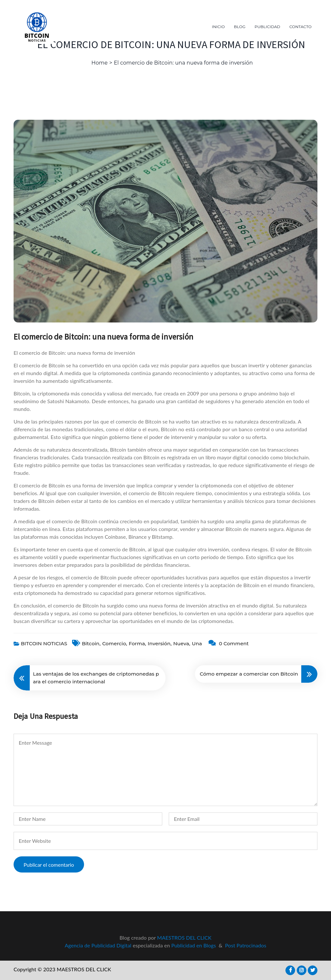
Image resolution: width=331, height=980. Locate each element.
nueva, (182, 643)
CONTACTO (300, 27)
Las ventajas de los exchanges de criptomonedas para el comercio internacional (96, 678)
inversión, (160, 643)
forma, (137, 643)
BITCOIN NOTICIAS (44, 643)
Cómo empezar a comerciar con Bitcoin (249, 674)
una (197, 643)
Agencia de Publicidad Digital (98, 945)
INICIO (219, 27)
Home (100, 63)
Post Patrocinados (246, 945)
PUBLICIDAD (267, 27)
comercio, (115, 643)
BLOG (240, 27)
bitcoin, (91, 643)
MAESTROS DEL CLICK (184, 938)
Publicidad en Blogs (194, 945)
